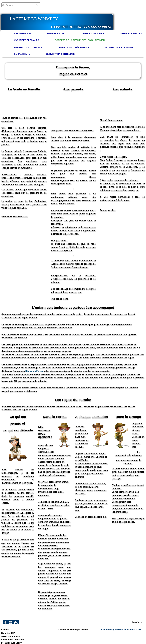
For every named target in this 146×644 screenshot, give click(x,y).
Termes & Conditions (134, 641)
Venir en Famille (132, 33)
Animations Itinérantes (74, 47)
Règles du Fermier (35, 348)
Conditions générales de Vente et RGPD (122, 606)
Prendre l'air (23, 33)
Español (137, 599)
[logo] (57, 22)
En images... (22, 54)
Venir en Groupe (93, 33)
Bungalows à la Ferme (120, 47)
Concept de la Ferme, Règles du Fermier (80, 40)
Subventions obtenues (60, 54)
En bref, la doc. (56, 33)
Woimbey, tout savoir (28, 47)
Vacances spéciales (27, 40)
